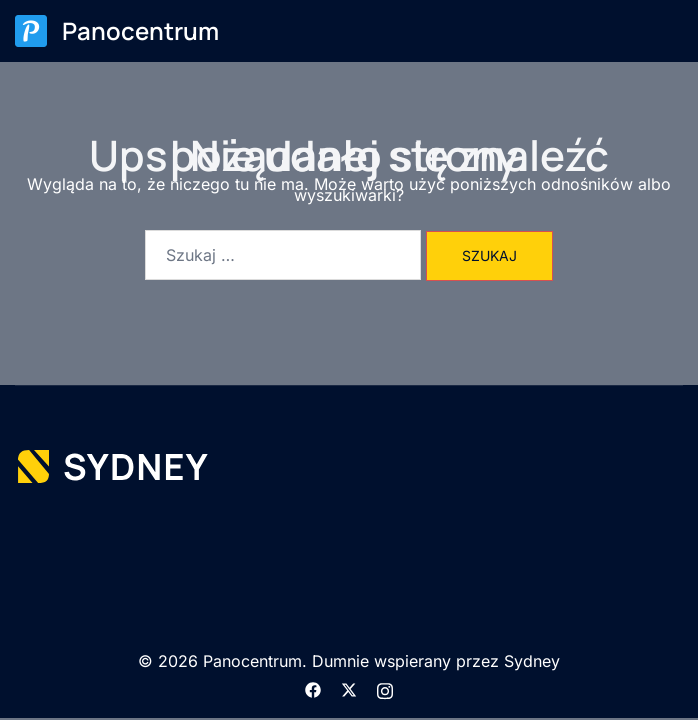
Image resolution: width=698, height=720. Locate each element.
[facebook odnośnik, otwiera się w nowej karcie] (313, 688)
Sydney (532, 661)
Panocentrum (140, 30)
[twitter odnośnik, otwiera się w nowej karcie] (349, 688)
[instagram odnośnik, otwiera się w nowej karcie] (385, 688)
